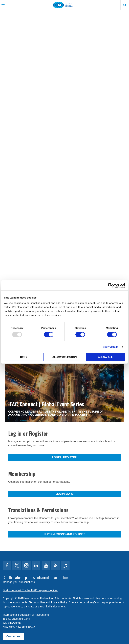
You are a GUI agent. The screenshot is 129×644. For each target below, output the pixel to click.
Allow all (105, 357)
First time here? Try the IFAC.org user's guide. (30, 590)
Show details (111, 347)
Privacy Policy (59, 602)
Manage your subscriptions (19, 582)
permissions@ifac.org (92, 602)
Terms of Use (37, 602)
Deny (24, 357)
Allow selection (64, 357)
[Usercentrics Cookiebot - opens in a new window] (110, 285)
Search (125, 5)
